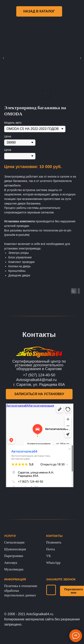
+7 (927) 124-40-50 (39, 375)
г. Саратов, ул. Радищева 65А (39, 385)
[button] (39, 394)
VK (49, 556)
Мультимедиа (14, 569)
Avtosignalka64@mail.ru (36, 380)
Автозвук (11, 563)
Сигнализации (14, 542)
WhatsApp (53, 563)
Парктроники (14, 556)
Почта (51, 549)
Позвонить (54, 542)
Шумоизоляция (15, 549)
